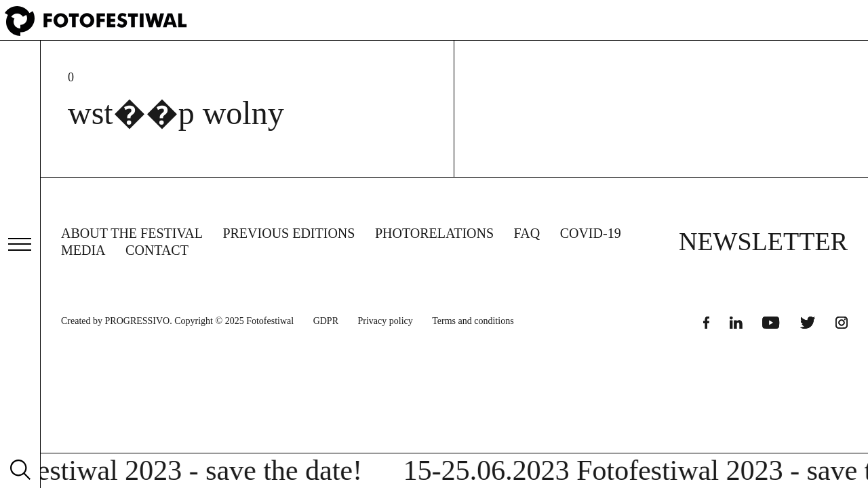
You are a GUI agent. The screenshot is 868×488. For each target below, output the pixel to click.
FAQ (527, 233)
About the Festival (132, 233)
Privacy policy (386, 321)
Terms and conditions (473, 321)
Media (83, 250)
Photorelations (434, 233)
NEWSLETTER (763, 241)
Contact (157, 250)
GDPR (326, 321)
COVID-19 (591, 233)
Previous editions (289, 233)
